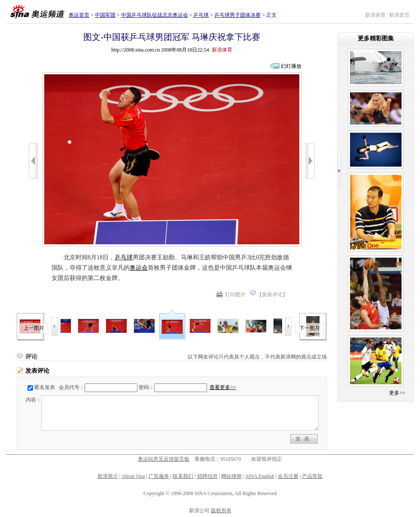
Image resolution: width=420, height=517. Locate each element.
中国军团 (105, 15)
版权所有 (221, 511)
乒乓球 (201, 15)
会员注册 (288, 476)
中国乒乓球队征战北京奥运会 (155, 15)
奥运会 (139, 268)
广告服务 (159, 476)
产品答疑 (312, 476)
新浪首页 (399, 15)
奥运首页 (79, 15)
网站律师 (231, 476)
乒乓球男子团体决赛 (237, 15)
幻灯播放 (291, 66)
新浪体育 (375, 15)
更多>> (397, 393)
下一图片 (310, 328)
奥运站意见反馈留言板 (164, 459)
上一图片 (34, 328)
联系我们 (183, 476)
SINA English (260, 476)
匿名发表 (45, 387)
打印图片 (235, 295)
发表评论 (272, 295)
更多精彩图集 (376, 38)
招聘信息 (207, 476)
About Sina (133, 476)
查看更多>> (223, 387)
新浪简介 (108, 476)
